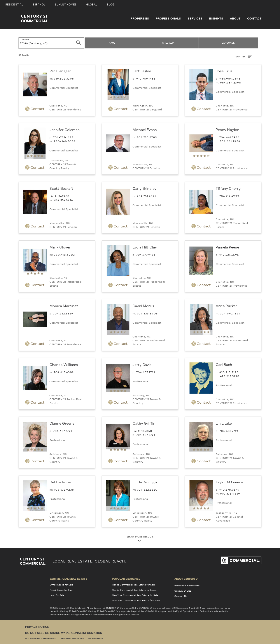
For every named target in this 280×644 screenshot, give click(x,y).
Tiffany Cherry (228, 188)
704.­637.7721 (146, 372)
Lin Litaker (224, 423)
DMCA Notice (95, 639)
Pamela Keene (227, 247)
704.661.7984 (229, 137)
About (235, 18)
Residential (14, 5)
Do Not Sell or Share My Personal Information (64, 633)
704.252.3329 (63, 313)
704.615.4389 (64, 372)
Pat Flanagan (60, 71)
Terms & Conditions (71, 639)
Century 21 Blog (183, 591)
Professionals (168, 18)
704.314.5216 (63, 200)
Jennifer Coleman (65, 130)
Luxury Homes (66, 5)
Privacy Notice (37, 627)
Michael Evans (145, 130)
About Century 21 (186, 579)
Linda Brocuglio (145, 482)
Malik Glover (60, 247)
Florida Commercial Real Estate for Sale (133, 585)
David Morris (143, 306)
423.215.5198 (229, 372)
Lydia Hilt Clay (145, 247)
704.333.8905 (147, 313)
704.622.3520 (147, 490)
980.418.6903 (64, 255)
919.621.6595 (229, 255)
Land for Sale (57, 595)
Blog (111, 5)
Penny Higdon (227, 130)
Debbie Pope (60, 482)
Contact (254, 18)
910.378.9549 (229, 490)
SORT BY (244, 56)
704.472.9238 (64, 490)
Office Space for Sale (61, 585)
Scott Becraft (61, 188)
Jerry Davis (142, 364)
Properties (140, 18)
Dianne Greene (62, 423)
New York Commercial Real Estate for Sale (135, 595)
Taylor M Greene (229, 482)
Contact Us (181, 596)
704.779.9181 (146, 255)
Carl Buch (224, 364)
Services (195, 18)
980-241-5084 (65, 141)
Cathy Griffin (144, 423)
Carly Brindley (144, 188)
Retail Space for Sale (61, 590)
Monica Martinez (64, 306)
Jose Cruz (224, 71)
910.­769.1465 (146, 78)
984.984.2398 (230, 78)
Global (92, 5)
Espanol (39, 5)
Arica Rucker (226, 306)
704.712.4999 (229, 196)
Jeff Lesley (142, 71)
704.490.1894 (230, 313)
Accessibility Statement (41, 639)
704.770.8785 (147, 137)
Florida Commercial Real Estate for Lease (134, 590)
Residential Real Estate (187, 585)
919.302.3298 (64, 78)
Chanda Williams (64, 364)
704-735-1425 (63, 137)
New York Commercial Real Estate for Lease (136, 600)
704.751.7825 (147, 196)
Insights (216, 18)
